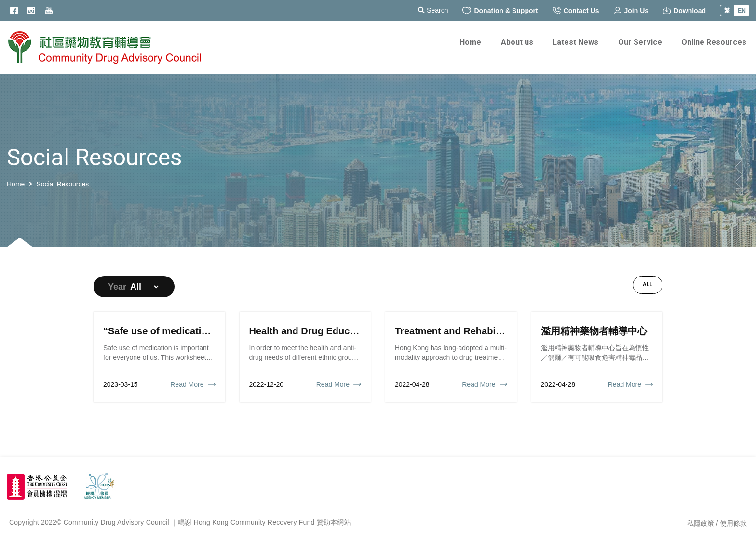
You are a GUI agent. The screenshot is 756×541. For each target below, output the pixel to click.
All (648, 285)
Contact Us (576, 11)
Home (16, 184)
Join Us (631, 11)
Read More (187, 384)
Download (684, 11)
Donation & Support (500, 11)
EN (742, 11)
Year (117, 287)
